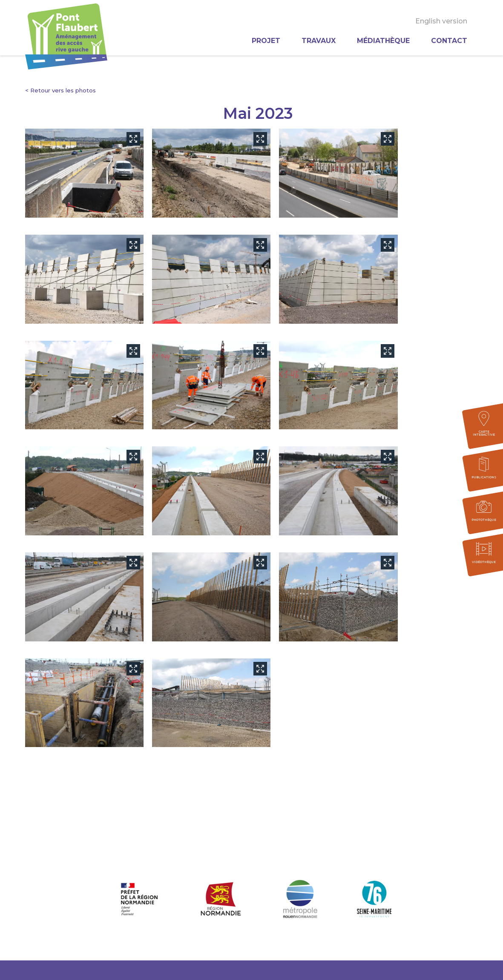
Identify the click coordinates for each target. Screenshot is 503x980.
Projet (266, 41)
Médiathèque (383, 41)
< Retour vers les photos (60, 90)
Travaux (319, 41)
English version (441, 21)
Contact (449, 41)
